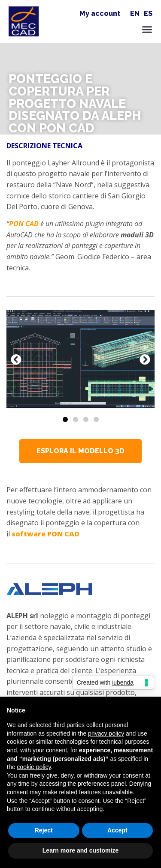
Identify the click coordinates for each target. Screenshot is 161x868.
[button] (147, 29)
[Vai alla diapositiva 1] (65, 419)
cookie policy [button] (34, 767)
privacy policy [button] (106, 733)
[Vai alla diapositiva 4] (96, 419)
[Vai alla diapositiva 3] (86, 419)
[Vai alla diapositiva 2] (76, 419)
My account (100, 13)
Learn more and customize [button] (80, 850)
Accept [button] (117, 830)
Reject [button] (44, 830)
